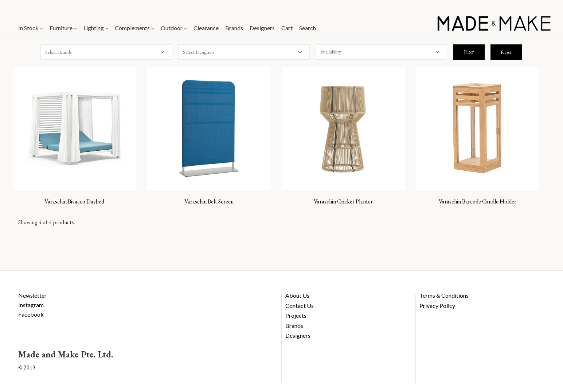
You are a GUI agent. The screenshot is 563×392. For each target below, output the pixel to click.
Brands (234, 28)
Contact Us (300, 306)
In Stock (31, 28)
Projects (296, 315)
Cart (287, 28)
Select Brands (58, 52)
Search (308, 28)
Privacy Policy (437, 306)
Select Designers (199, 52)
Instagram (31, 305)
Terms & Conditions (444, 295)
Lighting (96, 28)
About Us (297, 295)
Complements (134, 28)
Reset (506, 52)
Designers (262, 28)
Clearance (206, 28)
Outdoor (174, 28)
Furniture (63, 28)
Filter (469, 52)
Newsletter (32, 295)
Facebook (31, 314)
